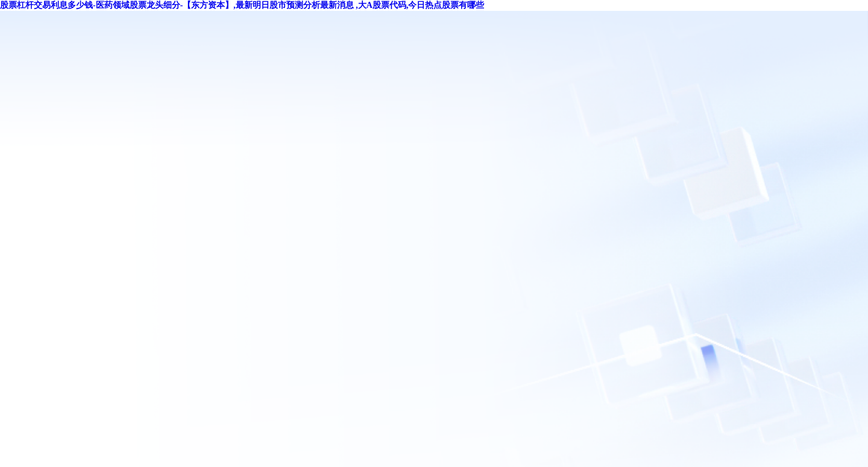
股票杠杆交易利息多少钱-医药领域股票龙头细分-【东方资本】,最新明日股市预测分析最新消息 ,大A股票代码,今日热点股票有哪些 (242, 5)
